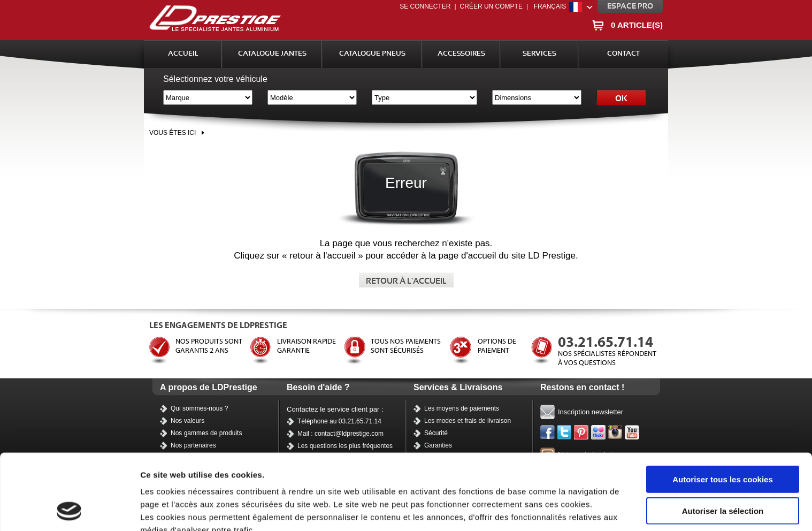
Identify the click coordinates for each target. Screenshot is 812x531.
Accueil (183, 54)
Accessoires (461, 54)
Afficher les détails (176, 510)
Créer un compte (491, 6)
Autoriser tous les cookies (723, 408)
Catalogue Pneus (372, 54)
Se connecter (425, 6)
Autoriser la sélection (723, 440)
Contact (623, 54)
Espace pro (630, 6)
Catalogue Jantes (272, 54)
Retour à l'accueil (406, 281)
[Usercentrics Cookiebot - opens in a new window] (69, 510)
